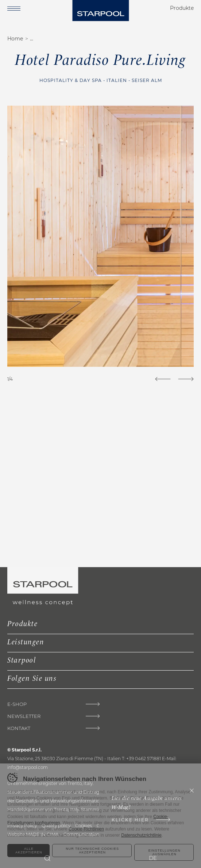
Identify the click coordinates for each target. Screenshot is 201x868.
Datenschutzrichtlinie (141, 835)
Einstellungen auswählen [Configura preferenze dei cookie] (165, 852)
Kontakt (19, 728)
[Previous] (163, 379)
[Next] (186, 379)
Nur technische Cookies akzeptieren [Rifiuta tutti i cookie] (92, 851)
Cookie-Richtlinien (86, 829)
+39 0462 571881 (144, 759)
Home (15, 39)
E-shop (17, 704)
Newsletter (24, 716)
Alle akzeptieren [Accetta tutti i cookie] (29, 851)
